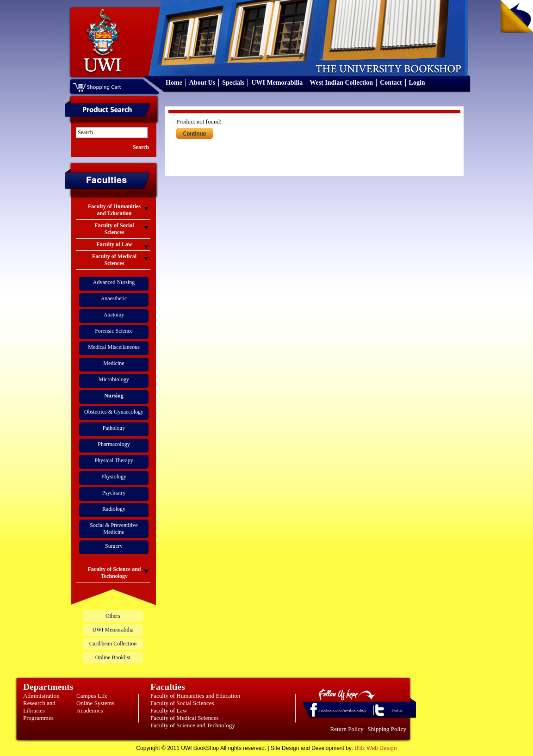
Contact (391, 83)
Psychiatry (114, 493)
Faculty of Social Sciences (182, 703)
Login (417, 83)
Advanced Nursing (114, 282)
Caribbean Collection (113, 644)
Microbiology (114, 379)
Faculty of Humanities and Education (195, 696)
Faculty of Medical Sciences (185, 718)
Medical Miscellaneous (114, 347)
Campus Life (92, 696)
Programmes (38, 718)
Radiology (114, 509)
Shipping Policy (387, 729)
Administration (41, 696)
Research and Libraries (39, 707)
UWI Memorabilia (277, 83)
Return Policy (347, 729)
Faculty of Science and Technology (193, 725)
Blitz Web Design (376, 748)
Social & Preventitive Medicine (114, 529)
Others (113, 616)
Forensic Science (114, 331)
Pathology (114, 428)
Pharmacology (114, 444)
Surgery (114, 546)
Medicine (114, 363)
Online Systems (95, 703)
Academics (90, 710)
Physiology (114, 477)
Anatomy (114, 315)
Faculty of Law (169, 710)
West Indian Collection (341, 83)
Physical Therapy (114, 460)
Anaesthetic (114, 298)
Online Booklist (113, 657)
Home (174, 83)
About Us (202, 83)
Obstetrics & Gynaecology (114, 412)
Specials (233, 83)
